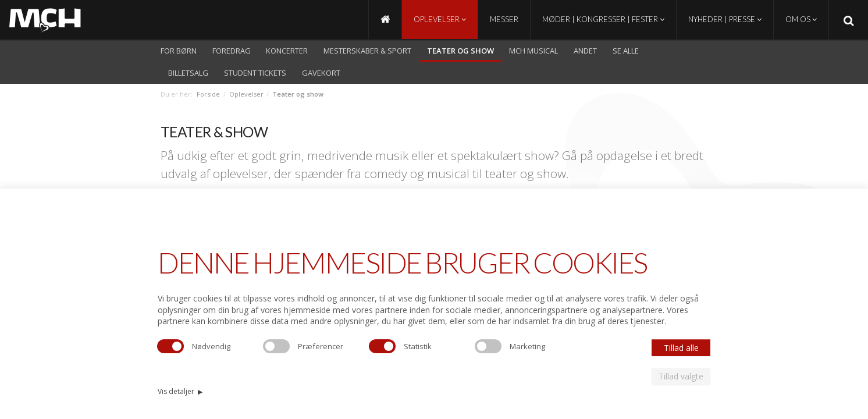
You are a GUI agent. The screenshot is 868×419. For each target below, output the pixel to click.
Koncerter (287, 51)
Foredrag (232, 51)
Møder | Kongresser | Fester (603, 19)
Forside (208, 94)
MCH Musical (533, 51)
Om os (801, 19)
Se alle (626, 51)
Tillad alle (681, 348)
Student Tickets (255, 73)
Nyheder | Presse (725, 19)
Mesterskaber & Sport (367, 51)
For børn (179, 51)
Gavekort (321, 73)
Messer (504, 19)
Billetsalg (188, 73)
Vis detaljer (180, 391)
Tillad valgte (681, 376)
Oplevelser (440, 19)
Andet (585, 51)
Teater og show (460, 51)
